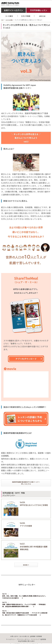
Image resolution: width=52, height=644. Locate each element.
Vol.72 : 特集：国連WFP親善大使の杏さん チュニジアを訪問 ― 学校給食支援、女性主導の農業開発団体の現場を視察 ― (24, 604)
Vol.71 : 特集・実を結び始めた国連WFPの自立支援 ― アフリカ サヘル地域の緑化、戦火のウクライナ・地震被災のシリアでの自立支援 (25, 613)
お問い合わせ (14, 636)
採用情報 (39, 636)
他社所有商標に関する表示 (26, 641)
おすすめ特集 (9, 20)
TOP (2, 20)
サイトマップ (35, 639)
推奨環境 (43, 639)
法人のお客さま (24, 636)
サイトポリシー (11, 639)
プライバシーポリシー (24, 639)
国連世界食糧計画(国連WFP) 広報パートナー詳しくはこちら (26, 483)
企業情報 (33, 636)
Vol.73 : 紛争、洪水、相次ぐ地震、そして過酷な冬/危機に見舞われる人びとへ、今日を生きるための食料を (25, 596)
